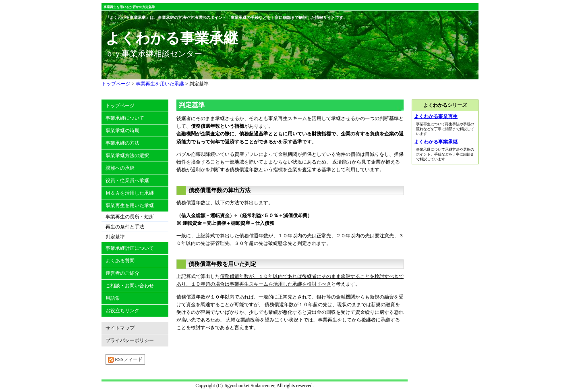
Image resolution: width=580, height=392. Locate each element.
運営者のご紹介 (122, 273)
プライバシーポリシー (130, 340)
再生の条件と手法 (125, 227)
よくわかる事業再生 (436, 116)
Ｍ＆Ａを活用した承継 (130, 193)
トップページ (116, 84)
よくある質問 (120, 261)
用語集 (113, 298)
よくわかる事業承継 (436, 142)
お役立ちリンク (122, 311)
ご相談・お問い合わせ (130, 286)
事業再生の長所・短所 (130, 217)
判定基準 (199, 84)
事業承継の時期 (122, 131)
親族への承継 (120, 168)
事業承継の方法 (122, 143)
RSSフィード (125, 360)
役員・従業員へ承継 (127, 180)
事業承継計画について (130, 248)
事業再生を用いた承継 (160, 84)
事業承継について (125, 118)
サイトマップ (120, 328)
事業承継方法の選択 (127, 156)
